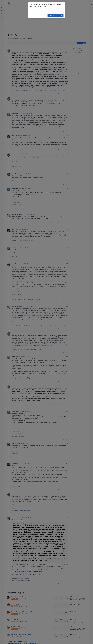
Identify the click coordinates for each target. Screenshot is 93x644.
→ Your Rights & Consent (56, 16)
